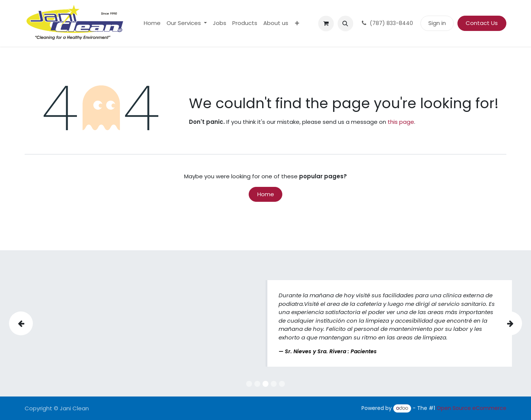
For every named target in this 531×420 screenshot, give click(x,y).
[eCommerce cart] (326, 23)
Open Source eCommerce (471, 408)
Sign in (437, 23)
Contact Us (482, 23)
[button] (345, 23)
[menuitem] (152, 23)
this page (401, 122)
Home (266, 194)
